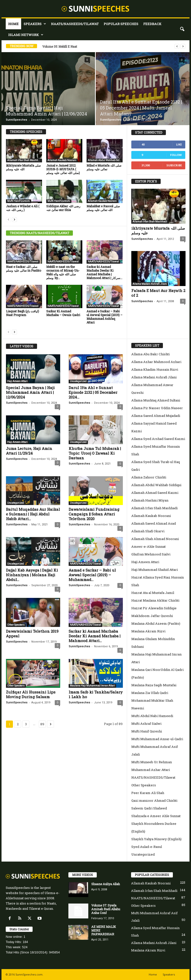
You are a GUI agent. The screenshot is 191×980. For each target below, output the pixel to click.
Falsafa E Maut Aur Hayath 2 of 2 (158, 293)
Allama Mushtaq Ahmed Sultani (156, 400)
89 (42, 724)
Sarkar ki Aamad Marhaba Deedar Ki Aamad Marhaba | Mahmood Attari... (95, 636)
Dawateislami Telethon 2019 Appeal (32, 634)
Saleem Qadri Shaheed (149, 808)
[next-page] (14, 219)
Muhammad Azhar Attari (151, 770)
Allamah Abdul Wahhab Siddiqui (105, 160)
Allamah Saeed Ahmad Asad (154, 523)
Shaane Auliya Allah (106, 884)
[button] (182, 29)
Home (13, 24)
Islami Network (26, 35)
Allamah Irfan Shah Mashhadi (24, 160)
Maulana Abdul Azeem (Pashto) (156, 623)
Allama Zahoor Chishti (149, 477)
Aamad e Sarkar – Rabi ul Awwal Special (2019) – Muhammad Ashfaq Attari (104, 317)
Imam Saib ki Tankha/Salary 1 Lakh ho (96, 694)
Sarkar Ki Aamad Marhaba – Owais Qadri (63, 313)
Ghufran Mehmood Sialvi (151, 554)
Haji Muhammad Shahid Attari (155, 570)
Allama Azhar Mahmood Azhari (156, 362)
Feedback (152, 24)
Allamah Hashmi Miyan (150, 500)
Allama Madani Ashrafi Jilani (150, 284)
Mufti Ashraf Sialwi (146, 724)
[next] (183, 46)
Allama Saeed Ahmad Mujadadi (156, 416)
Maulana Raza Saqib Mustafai (154, 685)
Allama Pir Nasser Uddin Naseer (157, 408)
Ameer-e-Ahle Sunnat (148, 546)
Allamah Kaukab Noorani (62, 160)
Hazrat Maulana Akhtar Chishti (155, 600)
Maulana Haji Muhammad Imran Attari (92, 686)
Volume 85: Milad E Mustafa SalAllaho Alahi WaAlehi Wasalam (87, 46)
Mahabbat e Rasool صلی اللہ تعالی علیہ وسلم (103, 208)
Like (179, 144)
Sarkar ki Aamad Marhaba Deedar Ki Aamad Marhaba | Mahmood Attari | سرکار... (104, 272)
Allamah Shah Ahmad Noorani (155, 539)
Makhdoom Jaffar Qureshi (152, 616)
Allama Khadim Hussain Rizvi (155, 369)
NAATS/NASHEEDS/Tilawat (75, 24)
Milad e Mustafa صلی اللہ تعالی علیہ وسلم (104, 167)
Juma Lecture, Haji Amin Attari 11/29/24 (29, 451)
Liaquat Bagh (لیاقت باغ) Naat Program (23, 313)
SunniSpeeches (16, 120)
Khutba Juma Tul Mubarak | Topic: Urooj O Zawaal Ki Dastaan (95, 453)
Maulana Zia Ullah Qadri (150, 693)
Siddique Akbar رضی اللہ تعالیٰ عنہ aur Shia (63, 208)
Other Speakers (16, 625)
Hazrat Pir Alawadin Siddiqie (154, 608)
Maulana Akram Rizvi (148, 631)
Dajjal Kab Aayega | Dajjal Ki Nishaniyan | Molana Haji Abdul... (32, 575)
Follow (176, 155)
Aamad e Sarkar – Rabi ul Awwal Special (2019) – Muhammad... (92, 575)
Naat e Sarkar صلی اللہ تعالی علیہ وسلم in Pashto (24, 269)
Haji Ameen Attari (17, 381)
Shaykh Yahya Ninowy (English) (156, 839)
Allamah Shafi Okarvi (148, 531)
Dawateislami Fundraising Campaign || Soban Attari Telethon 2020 (94, 514)
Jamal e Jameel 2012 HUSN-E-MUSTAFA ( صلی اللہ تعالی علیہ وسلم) (63, 169)
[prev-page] (8, 219)
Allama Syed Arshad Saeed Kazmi (158, 439)
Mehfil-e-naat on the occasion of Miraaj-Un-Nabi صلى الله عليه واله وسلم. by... (63, 272)
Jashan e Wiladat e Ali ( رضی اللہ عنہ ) (23, 208)
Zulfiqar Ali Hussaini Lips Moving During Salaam (31, 694)
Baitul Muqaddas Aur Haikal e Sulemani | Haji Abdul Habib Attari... (33, 514)
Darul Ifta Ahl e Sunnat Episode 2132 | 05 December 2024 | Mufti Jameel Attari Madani (141, 108)
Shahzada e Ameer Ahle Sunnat (156, 816)
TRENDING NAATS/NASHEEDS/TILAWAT (39, 233)
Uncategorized (78, 381)
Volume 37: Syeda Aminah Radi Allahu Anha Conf (106, 909)
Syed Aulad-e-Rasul (147, 847)
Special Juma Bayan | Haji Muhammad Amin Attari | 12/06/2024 (46, 111)
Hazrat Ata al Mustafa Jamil (153, 593)
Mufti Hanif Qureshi (19, 201)
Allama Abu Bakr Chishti (150, 354)
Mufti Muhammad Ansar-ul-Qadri (157, 739)
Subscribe (174, 165)
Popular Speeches (121, 24)
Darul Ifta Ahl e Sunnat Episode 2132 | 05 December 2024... (93, 392)
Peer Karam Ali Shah (148, 793)
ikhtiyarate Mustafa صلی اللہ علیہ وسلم (23, 167)
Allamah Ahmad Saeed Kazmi (155, 493)
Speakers (35, 24)
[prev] (177, 46)
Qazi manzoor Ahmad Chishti (154, 800)
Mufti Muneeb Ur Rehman (152, 762)
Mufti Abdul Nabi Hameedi (152, 716)
